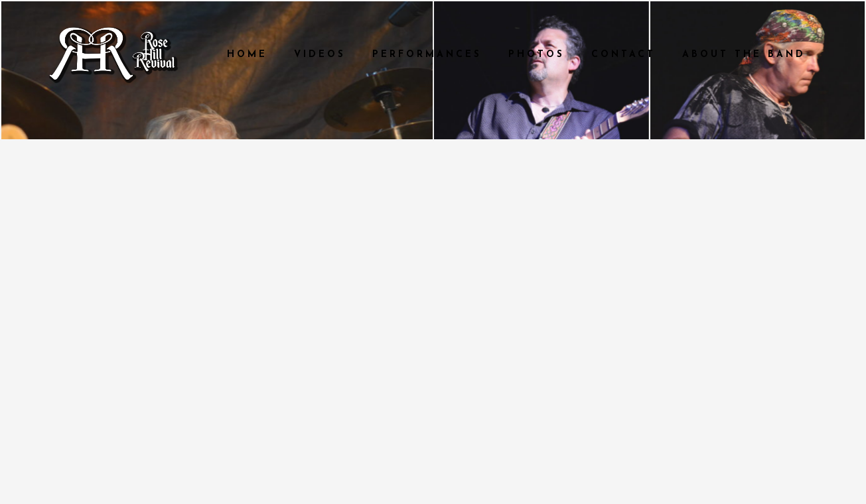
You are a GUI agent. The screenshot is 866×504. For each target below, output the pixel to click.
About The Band (744, 55)
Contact (623, 55)
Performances (427, 55)
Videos (320, 55)
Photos (537, 55)
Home (247, 55)
